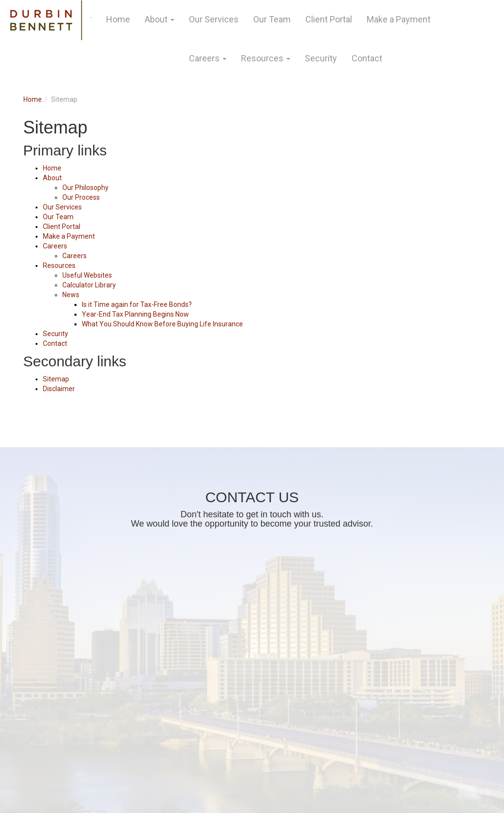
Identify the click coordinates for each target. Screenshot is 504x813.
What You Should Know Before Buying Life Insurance (162, 324)
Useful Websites (87, 275)
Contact (367, 58)
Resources (262, 58)
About (156, 19)
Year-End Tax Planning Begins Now (135, 314)
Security (321, 58)
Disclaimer (59, 389)
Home (118, 19)
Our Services (214, 19)
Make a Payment (399, 19)
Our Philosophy (85, 188)
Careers (204, 58)
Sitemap (56, 379)
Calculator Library (89, 285)
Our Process (81, 197)
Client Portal (329, 19)
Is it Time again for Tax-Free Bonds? (137, 304)
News (71, 295)
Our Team (272, 19)
